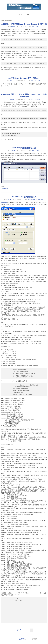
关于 (27, 15)
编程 (33, 27)
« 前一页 (19, 630)
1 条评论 (38, 99)
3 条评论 (38, 81)
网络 (32, 81)
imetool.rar (4, 202)
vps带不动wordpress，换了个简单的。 (24, 78)
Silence (13, 27)
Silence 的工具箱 (20, 639)
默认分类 (30, 199)
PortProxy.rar (5, 188)
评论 (38, 27)
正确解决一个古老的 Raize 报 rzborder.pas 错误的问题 (24, 24)
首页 (21, 15)
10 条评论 (40, 199)
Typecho (29, 639)
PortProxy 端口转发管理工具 (24, 148)
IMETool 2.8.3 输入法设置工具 (24, 197)
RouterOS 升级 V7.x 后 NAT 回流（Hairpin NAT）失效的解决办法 (24, 95)
